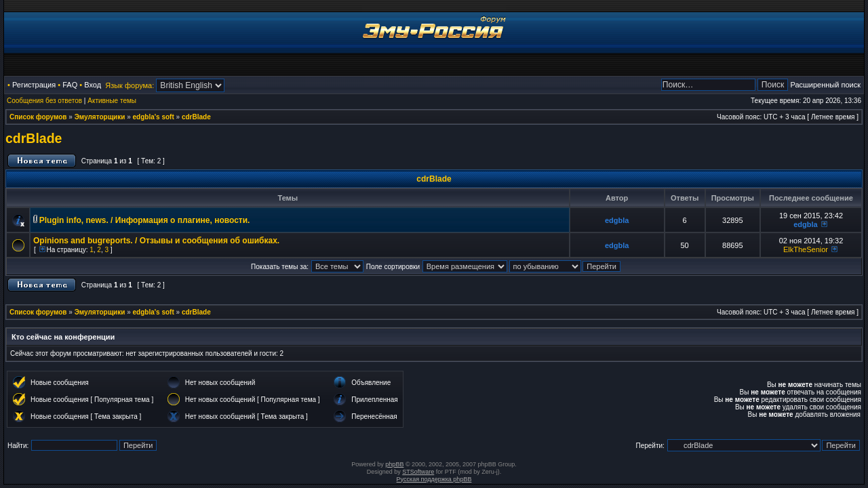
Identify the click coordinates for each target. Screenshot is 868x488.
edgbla (617, 220)
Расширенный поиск (825, 85)
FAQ (70, 85)
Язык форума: (130, 85)
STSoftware (418, 472)
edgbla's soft (154, 117)
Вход (93, 85)
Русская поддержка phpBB (434, 479)
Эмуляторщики (100, 117)
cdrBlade (196, 117)
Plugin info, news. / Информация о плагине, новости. (145, 220)
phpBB (394, 464)
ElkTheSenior (806, 249)
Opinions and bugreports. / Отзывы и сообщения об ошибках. (156, 241)
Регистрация (34, 85)
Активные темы (112, 101)
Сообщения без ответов (44, 101)
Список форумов (38, 117)
